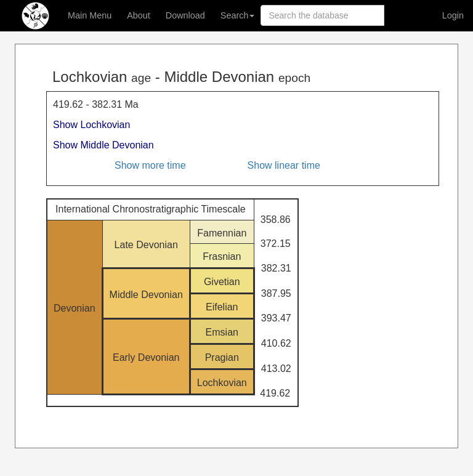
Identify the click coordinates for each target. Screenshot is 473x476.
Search (238, 15)
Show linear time (284, 165)
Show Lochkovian (91, 125)
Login (453, 15)
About (139, 15)
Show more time (150, 165)
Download (185, 15)
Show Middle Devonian (103, 145)
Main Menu (90, 15)
